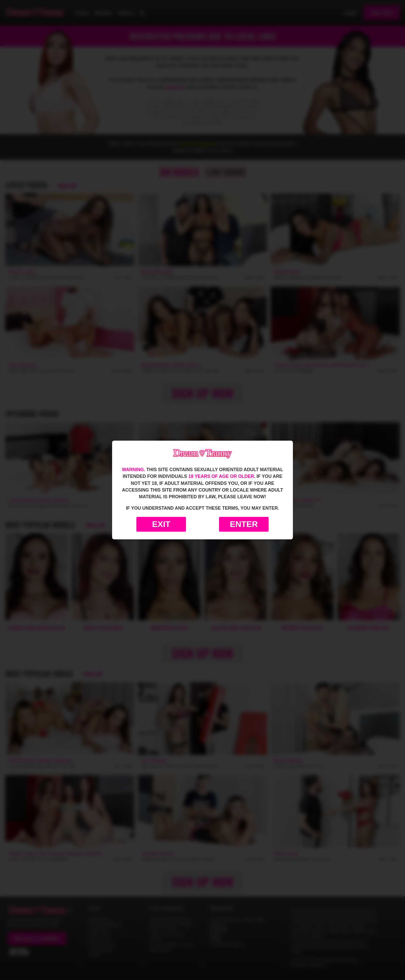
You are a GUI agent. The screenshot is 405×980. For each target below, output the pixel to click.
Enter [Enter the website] (244, 524)
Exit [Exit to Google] (161, 524)
